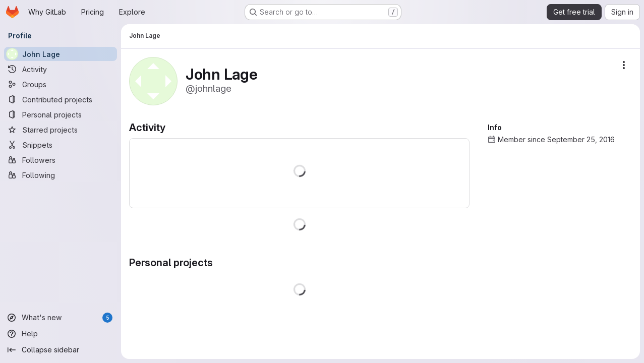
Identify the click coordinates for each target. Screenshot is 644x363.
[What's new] (61, 318)
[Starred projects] (61, 130)
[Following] (61, 175)
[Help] (61, 334)
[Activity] (61, 69)
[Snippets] (61, 145)
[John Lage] (61, 54)
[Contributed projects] (61, 99)
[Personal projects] (61, 114)
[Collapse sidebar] (61, 350)
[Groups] (61, 84)
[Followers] (61, 160)
